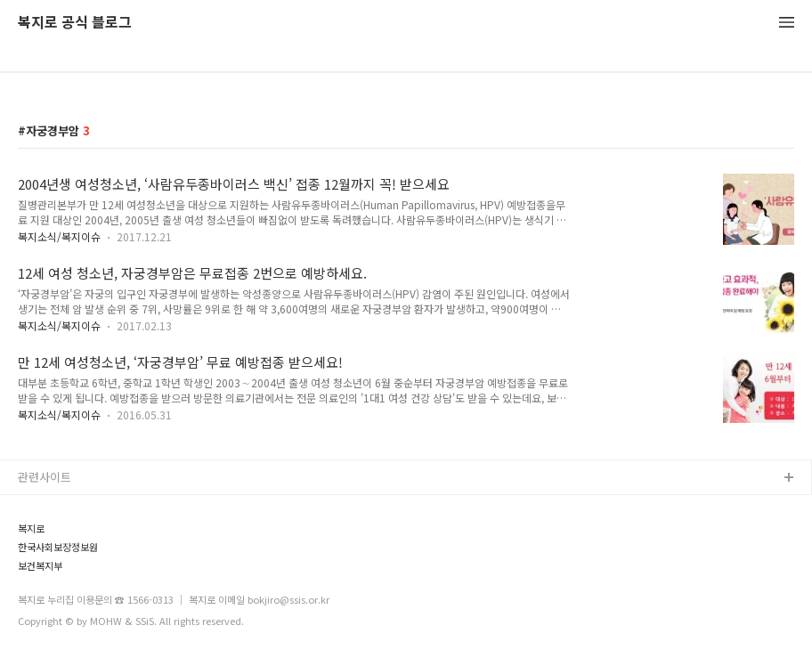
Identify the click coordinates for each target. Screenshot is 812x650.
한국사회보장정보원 (58, 547)
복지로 (31, 528)
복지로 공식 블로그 (75, 23)
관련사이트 (45, 477)
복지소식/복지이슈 (59, 236)
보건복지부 (40, 566)
